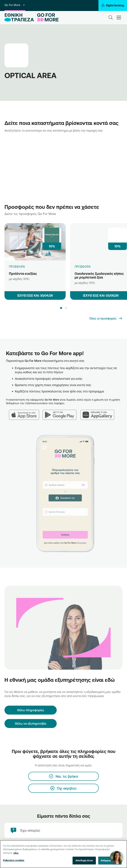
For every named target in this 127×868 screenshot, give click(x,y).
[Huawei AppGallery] (99, 413)
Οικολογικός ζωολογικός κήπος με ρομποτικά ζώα (99, 275)
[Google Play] (61, 413)
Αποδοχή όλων (84, 860)
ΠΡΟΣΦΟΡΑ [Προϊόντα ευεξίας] (17, 267)
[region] (63, 854)
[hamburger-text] (119, 17)
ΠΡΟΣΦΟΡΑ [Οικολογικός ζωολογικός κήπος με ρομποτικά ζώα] (83, 267)
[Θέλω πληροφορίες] (31, 710)
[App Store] (26, 413)
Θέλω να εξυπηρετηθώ (31, 724)
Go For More (15, 5)
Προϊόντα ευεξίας (23, 273)
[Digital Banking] (113, 5)
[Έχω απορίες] (63, 830)
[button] (61, 308)
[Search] (111, 18)
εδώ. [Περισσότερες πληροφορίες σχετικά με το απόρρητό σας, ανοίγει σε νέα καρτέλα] (16, 853)
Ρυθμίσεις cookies (14, 860)
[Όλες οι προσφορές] (106, 318)
